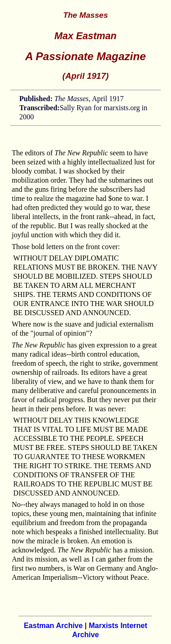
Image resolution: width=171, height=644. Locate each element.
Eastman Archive (53, 626)
